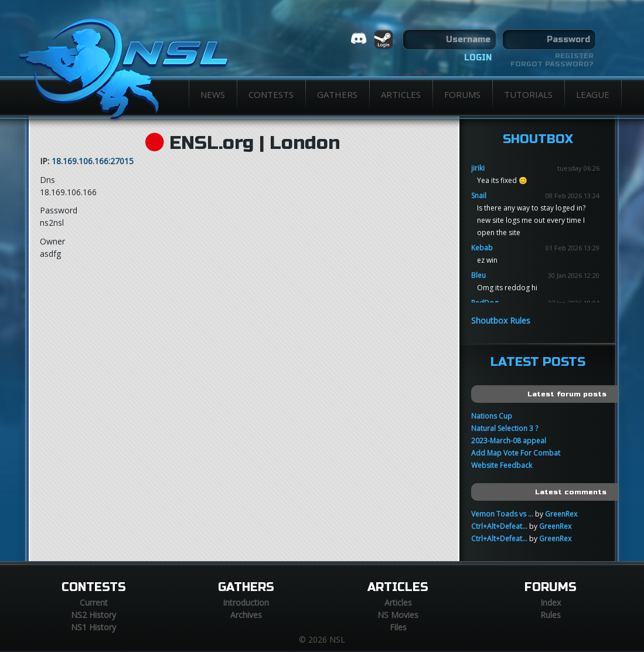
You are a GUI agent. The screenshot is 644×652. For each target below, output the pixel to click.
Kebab (482, 248)
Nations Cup (492, 416)
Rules (551, 615)
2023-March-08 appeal (509, 441)
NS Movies (398, 615)
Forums (462, 94)
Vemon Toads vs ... (502, 514)
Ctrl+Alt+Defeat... (499, 526)
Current (94, 602)
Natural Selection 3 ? (505, 428)
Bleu (478, 275)
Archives (246, 615)
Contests (271, 94)
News (213, 94)
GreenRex (561, 514)
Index (551, 602)
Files (398, 627)
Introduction (246, 602)
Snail (479, 196)
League (593, 94)
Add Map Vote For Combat (516, 453)
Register (574, 56)
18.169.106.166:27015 (93, 161)
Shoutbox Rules (501, 320)
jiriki (478, 168)
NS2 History (93, 615)
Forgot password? (552, 64)
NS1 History (93, 627)
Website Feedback (502, 465)
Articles (401, 94)
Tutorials (528, 94)
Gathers (337, 94)
